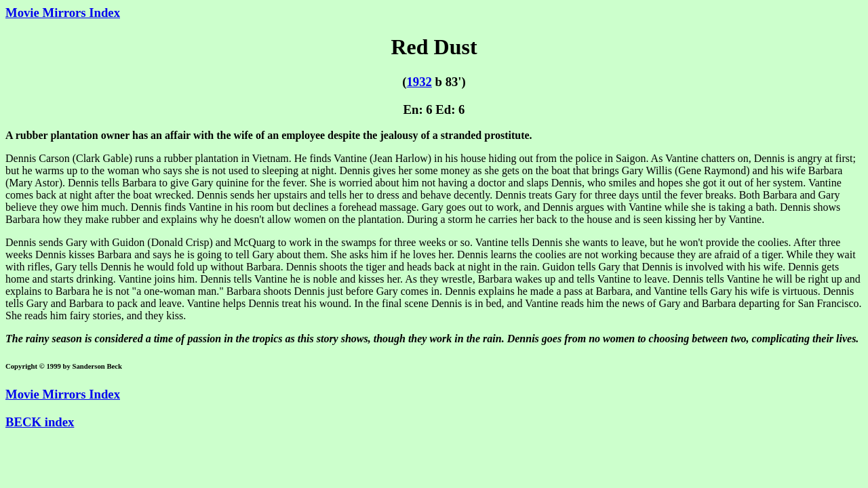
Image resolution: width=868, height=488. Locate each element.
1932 (419, 82)
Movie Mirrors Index (63, 13)
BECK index (40, 422)
